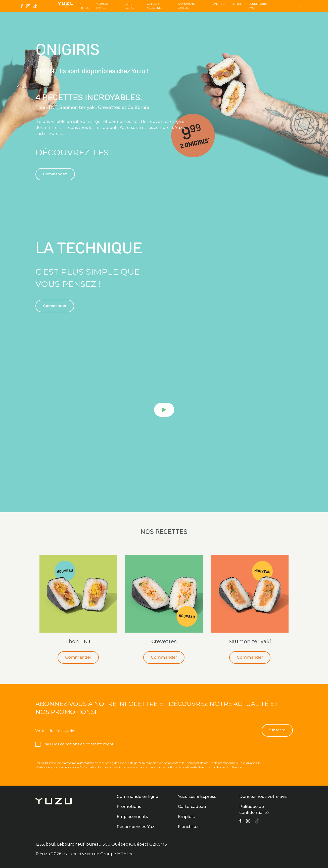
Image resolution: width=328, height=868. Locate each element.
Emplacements (132, 817)
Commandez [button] (55, 174)
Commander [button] (55, 306)
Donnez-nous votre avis (263, 797)
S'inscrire (277, 730)
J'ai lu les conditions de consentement (78, 744)
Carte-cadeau (192, 807)
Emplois (237, 4)
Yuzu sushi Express (197, 797)
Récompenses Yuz (135, 827)
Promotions (129, 807)
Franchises (218, 4)
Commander (78, 657)
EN (301, 6)
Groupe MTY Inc (117, 854)
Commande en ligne (137, 797)
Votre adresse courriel (55, 731)
